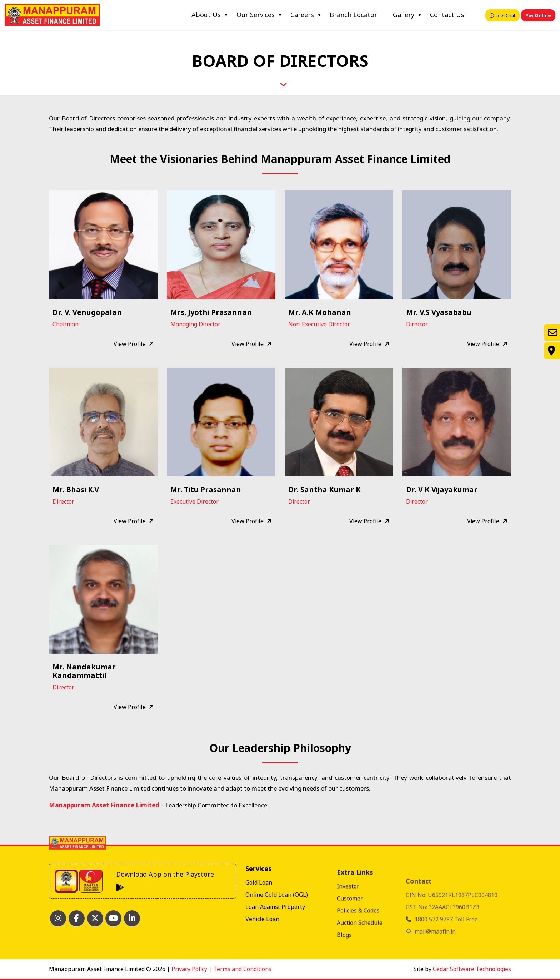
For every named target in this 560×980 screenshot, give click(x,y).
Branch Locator (353, 15)
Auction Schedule (360, 952)
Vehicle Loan (262, 951)
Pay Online (538, 15)
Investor (348, 916)
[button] (103, 244)
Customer (350, 928)
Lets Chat (502, 15)
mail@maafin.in (435, 953)
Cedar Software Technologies (472, 969)
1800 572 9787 (434, 941)
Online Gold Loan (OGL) (277, 926)
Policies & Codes (358, 940)
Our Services (256, 15)
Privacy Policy (189, 969)
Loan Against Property (275, 939)
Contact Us (447, 15)
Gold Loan (259, 914)
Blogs (344, 964)
